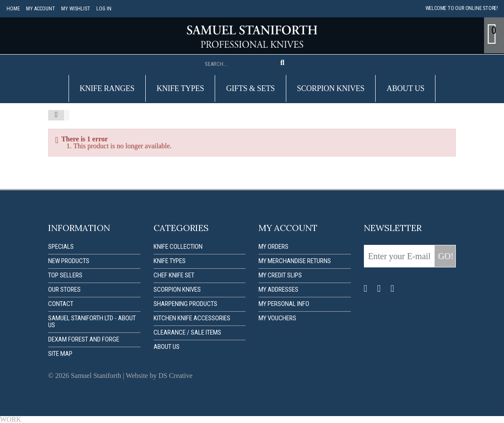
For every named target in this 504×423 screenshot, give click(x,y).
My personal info (284, 304)
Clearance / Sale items (187, 332)
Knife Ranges (107, 88)
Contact (61, 304)
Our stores (64, 290)
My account (41, 9)
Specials (61, 247)
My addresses (278, 290)
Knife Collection (178, 247)
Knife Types (180, 88)
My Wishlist (76, 9)
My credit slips (280, 275)
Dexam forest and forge (84, 339)
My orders (273, 247)
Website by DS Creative (159, 376)
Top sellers (65, 275)
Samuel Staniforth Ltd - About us (92, 322)
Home (13, 9)
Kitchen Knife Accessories (192, 318)
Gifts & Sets (250, 88)
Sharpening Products (185, 304)
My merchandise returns (295, 261)
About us (405, 88)
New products (69, 261)
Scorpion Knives (331, 88)
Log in (104, 9)
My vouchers (277, 318)
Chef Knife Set (174, 275)
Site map (60, 354)
